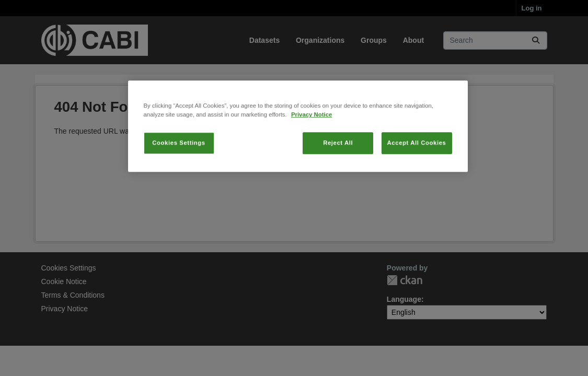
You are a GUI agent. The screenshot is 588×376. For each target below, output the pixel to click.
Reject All (338, 182)
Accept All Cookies (417, 182)
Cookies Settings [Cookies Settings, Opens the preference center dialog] (178, 182)
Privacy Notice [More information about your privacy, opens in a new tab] (312, 154)
